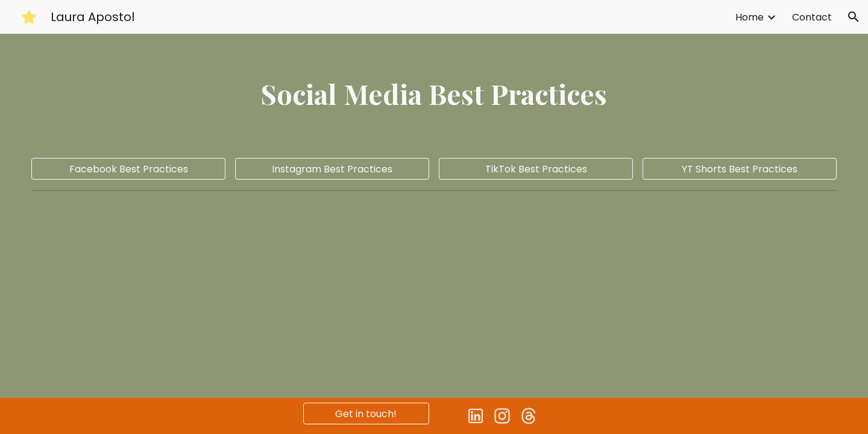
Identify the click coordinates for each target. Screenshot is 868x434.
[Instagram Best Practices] (332, 169)
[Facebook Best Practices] (128, 169)
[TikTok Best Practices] (536, 169)
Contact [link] (812, 17)
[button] (854, 17)
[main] (434, 93)
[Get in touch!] (366, 414)
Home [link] (750, 17)
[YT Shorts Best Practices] (739, 169)
